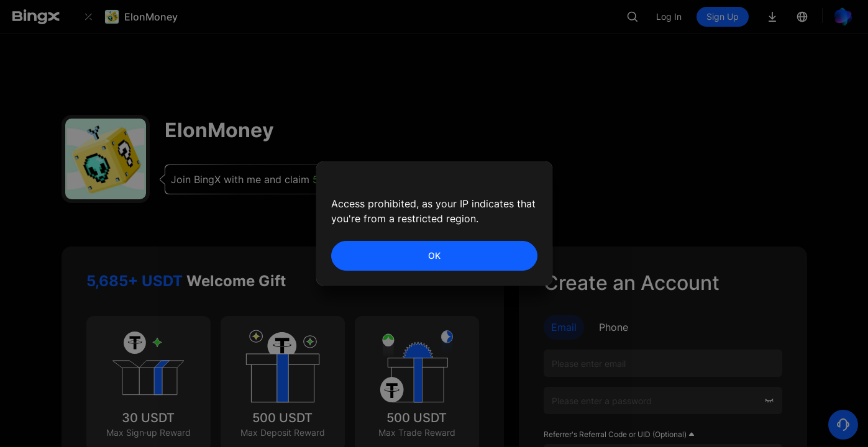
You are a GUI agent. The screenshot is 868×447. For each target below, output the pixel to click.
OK (434, 255)
